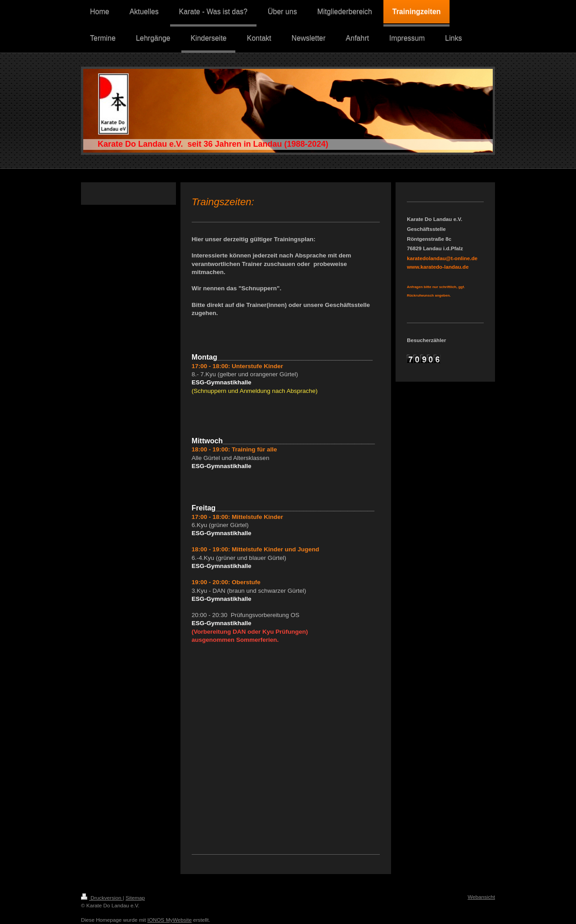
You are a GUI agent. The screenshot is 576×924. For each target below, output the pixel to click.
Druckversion (102, 898)
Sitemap (135, 898)
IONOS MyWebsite (169, 920)
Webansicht (481, 897)
